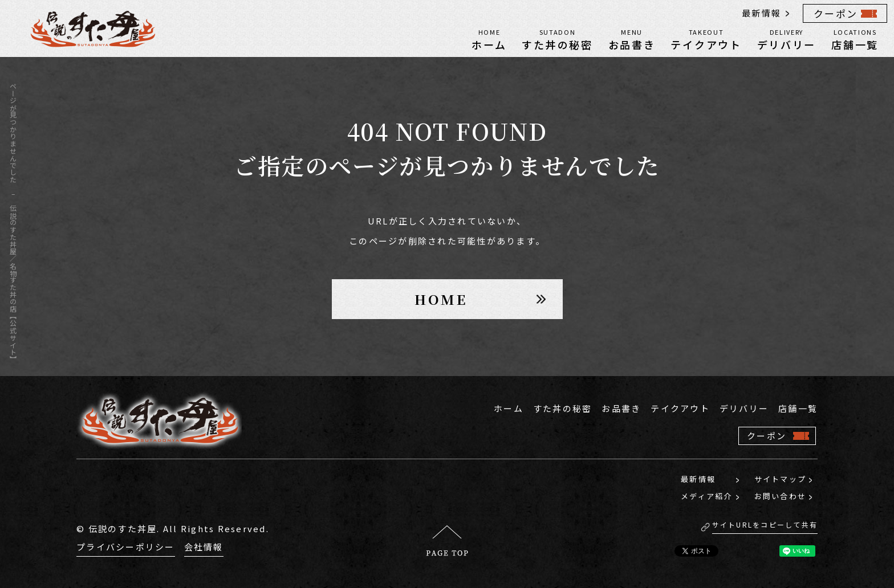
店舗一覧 (855, 39)
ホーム (489, 39)
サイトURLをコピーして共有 (765, 524)
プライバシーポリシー (126, 547)
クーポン (836, 13)
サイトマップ (781, 479)
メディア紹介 (707, 496)
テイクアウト (706, 39)
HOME (441, 299)
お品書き (632, 39)
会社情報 (204, 547)
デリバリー (787, 39)
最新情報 (761, 13)
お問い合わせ (781, 496)
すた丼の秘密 (557, 39)
